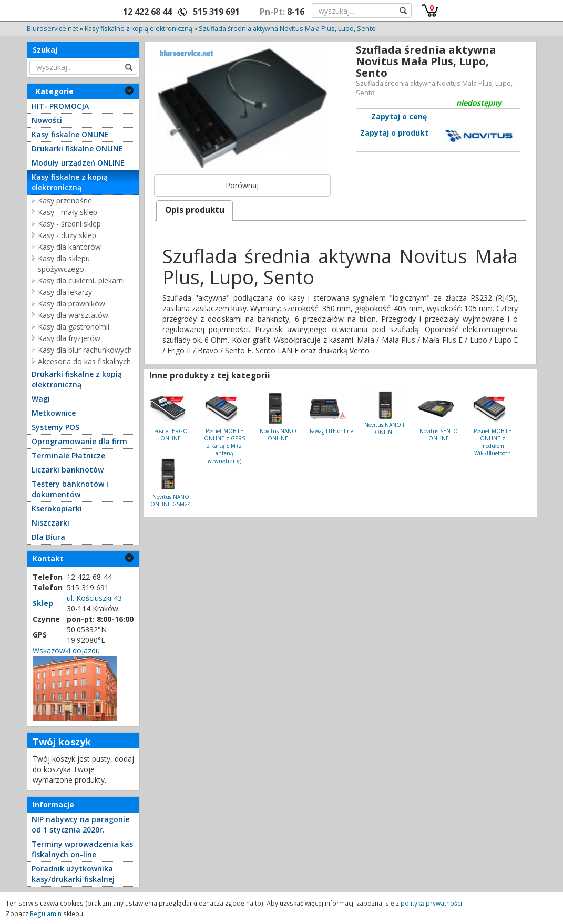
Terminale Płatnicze (68, 455)
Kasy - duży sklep (67, 235)
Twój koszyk (62, 742)
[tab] (195, 211)
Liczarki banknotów (68, 470)
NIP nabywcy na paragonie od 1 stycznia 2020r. (80, 824)
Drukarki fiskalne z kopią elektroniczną (77, 379)
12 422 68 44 (147, 12)
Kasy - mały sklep (68, 212)
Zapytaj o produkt (394, 133)
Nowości (47, 120)
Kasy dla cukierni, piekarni (81, 280)
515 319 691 (216, 12)
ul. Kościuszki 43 (94, 598)
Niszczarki (50, 523)
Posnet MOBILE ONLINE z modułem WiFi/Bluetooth (493, 442)
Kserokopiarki (57, 509)
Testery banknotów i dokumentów (70, 489)
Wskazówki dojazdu (66, 650)
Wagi (41, 399)
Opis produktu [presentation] (195, 210)
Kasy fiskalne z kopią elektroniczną (139, 29)
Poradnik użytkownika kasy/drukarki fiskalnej (73, 874)
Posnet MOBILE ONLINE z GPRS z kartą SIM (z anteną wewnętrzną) (224, 446)
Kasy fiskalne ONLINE (70, 134)
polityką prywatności (431, 903)
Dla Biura (48, 537)
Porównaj (242, 185)
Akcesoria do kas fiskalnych (84, 361)
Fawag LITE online (331, 431)
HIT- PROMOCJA (60, 106)
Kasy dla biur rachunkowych (85, 350)
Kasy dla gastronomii (74, 327)
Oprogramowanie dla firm (79, 441)
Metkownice (54, 413)
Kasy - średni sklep (69, 224)
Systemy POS (55, 427)
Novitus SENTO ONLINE (439, 435)
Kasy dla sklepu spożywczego (64, 264)
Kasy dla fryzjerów (69, 338)
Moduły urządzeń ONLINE (78, 163)
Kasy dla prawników (71, 304)
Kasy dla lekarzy (65, 292)
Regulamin (46, 913)
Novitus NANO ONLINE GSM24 (171, 500)
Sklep (43, 603)
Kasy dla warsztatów (73, 315)
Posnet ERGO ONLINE (171, 435)
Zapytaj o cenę (399, 116)
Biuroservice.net (53, 29)
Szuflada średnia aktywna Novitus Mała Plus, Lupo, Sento (287, 29)
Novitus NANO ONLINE (278, 435)
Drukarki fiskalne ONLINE (77, 148)
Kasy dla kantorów (69, 247)
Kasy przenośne (65, 201)
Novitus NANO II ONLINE (385, 428)
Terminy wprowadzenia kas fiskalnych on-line (82, 849)
